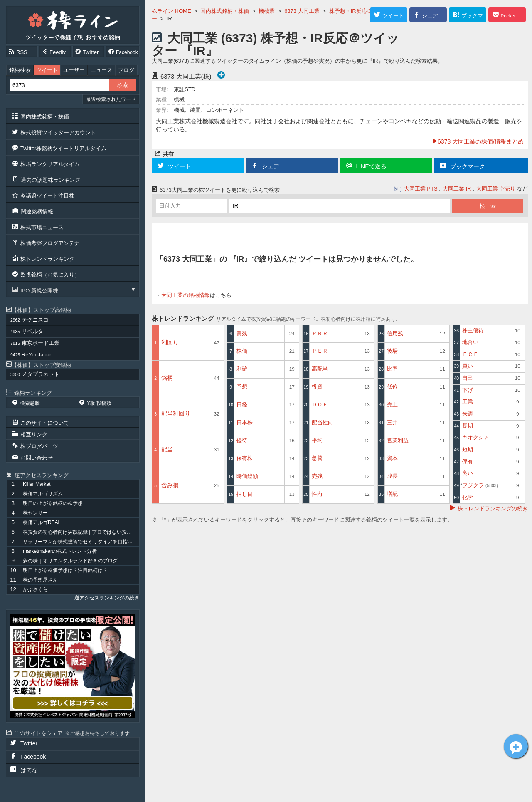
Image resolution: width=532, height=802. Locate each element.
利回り (170, 342)
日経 (242, 405)
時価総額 (247, 476)
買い (468, 366)
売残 (317, 476)
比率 (392, 369)
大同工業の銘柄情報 (186, 295)
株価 (242, 351)
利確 (242, 369)
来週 (468, 414)
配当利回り (176, 413)
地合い (470, 342)
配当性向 (323, 422)
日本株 (245, 422)
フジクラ (480, 485)
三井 (392, 422)
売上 (392, 405)
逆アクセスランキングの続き (107, 598)
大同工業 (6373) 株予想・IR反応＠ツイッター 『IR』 (275, 44)
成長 (392, 476)
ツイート (47, 70)
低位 (392, 387)
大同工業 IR (457, 189)
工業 (468, 402)
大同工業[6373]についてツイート (516, 746)
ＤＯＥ (320, 405)
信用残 (395, 333)
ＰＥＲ (320, 351)
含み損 (170, 485)
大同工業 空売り (496, 189)
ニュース (101, 70)
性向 (317, 494)
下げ (468, 390)
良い (468, 473)
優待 (242, 440)
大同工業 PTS (421, 189)
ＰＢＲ (320, 333)
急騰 (317, 458)
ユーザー (74, 70)
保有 (468, 462)
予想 (242, 387)
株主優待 (473, 330)
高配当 (320, 369)
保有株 (245, 458)
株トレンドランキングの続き (493, 509)
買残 (242, 333)
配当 (167, 449)
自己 (468, 378)
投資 (317, 387)
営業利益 (398, 440)
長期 (468, 426)
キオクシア (476, 437)
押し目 (245, 494)
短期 (468, 449)
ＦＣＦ (470, 354)
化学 (468, 497)
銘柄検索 (20, 70)
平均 (317, 440)
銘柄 (167, 378)
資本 (392, 458)
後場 (392, 351)
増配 (392, 494)
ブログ (126, 70)
